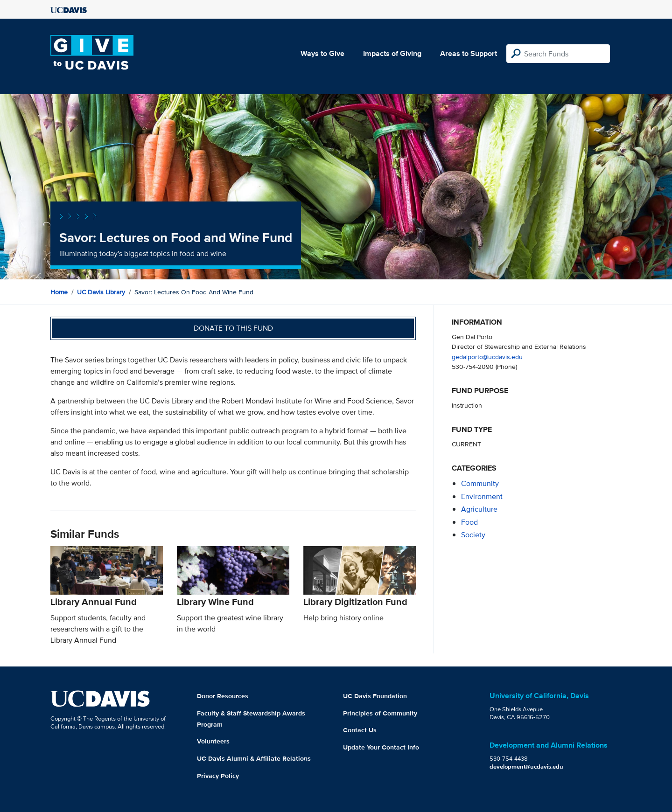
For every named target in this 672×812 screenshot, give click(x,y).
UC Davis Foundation (375, 696)
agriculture (479, 509)
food (469, 522)
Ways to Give (322, 53)
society (473, 535)
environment (482, 496)
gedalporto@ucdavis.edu (487, 357)
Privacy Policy (218, 776)
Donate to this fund (233, 328)
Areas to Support (469, 53)
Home (59, 292)
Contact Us (360, 730)
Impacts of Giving (392, 53)
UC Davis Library (101, 292)
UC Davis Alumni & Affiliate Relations (254, 758)
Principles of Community (380, 713)
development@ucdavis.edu (526, 767)
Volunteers (213, 741)
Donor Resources (223, 696)
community (480, 483)
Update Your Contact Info (381, 747)
